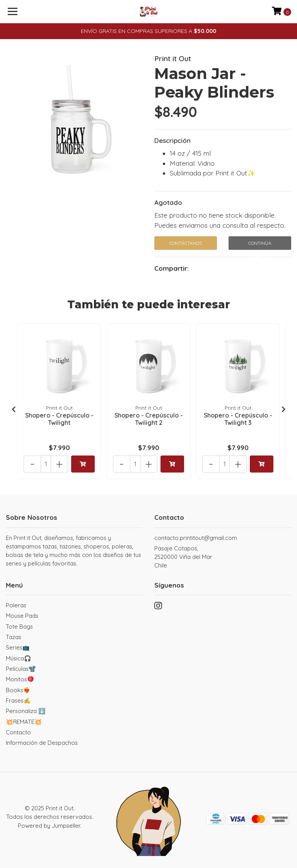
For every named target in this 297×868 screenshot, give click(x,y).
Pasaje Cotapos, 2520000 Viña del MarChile (183, 557)
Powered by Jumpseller (49, 825)
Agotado (168, 202)
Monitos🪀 (20, 679)
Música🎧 (19, 658)
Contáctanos (186, 243)
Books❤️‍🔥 (18, 690)
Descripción (172, 140)
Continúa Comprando (260, 245)
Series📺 (18, 647)
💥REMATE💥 (24, 721)
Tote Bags (19, 626)
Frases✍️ (18, 700)
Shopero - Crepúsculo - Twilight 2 (149, 419)
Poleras (16, 605)
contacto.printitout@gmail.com (196, 537)
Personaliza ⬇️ (26, 711)
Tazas (14, 637)
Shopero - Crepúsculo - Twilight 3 (238, 419)
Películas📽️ (21, 668)
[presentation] (14, 409)
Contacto (18, 732)
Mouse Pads (22, 616)
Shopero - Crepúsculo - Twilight (59, 419)
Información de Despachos (42, 743)
